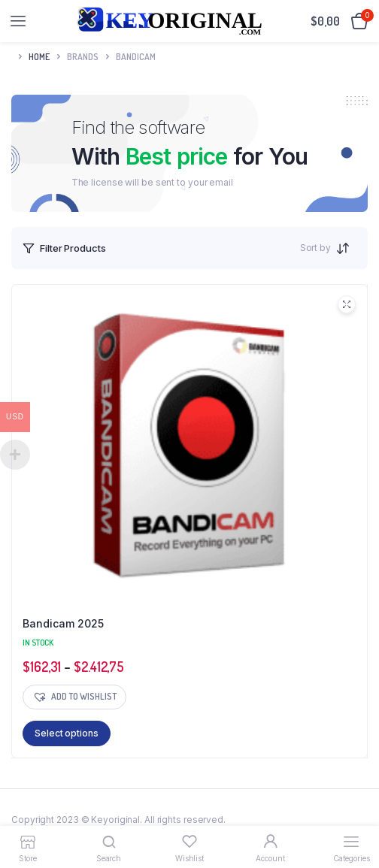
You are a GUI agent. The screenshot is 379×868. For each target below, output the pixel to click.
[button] (74, 697)
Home (39, 57)
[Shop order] (347, 248)
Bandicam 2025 (63, 623)
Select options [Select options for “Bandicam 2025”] (67, 733)
